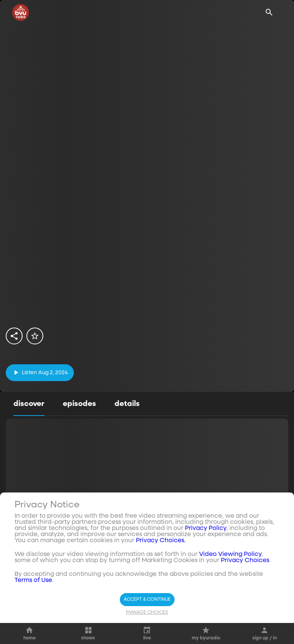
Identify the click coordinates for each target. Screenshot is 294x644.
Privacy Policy (206, 528)
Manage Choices (147, 613)
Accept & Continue (147, 600)
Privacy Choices (245, 561)
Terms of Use (33, 580)
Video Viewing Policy (230, 554)
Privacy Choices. (161, 541)
